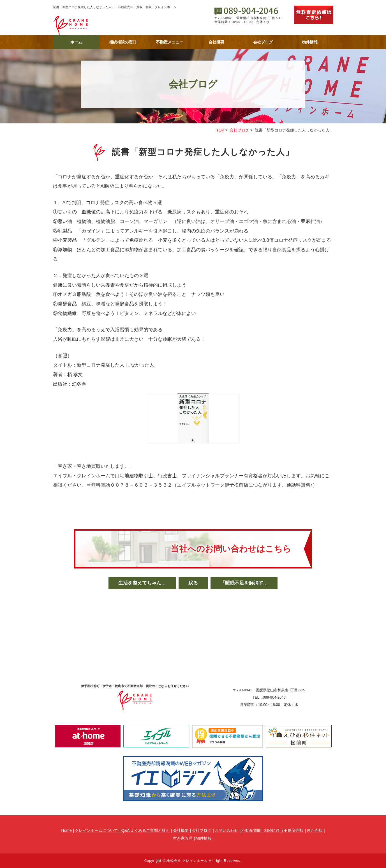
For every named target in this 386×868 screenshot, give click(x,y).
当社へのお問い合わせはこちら (231, 549)
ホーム (76, 42)
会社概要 (216, 42)
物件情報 (310, 42)
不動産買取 (251, 830)
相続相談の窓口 (123, 42)
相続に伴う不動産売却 (284, 830)
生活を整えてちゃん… (142, 583)
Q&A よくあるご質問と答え (146, 830)
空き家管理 (183, 838)
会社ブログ (263, 42)
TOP (220, 130)
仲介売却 (315, 830)
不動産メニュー (170, 42)
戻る (193, 583)
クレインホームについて (96, 830)
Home (66, 830)
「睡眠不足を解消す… (244, 583)
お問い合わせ (226, 830)
